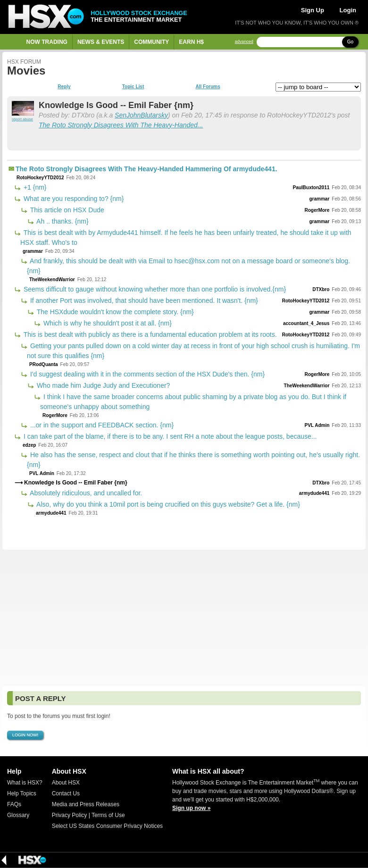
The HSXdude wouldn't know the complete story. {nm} (114, 312)
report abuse (22, 119)
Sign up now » (191, 808)
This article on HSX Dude (66, 210)
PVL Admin (317, 425)
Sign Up (313, 10)
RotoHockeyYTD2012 (40, 178)
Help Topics (22, 793)
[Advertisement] (184, 618)
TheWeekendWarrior (52, 280)
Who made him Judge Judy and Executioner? (102, 385)
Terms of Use (108, 815)
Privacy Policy (70, 815)
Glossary (18, 815)
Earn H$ (191, 42)
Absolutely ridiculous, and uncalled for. (85, 493)
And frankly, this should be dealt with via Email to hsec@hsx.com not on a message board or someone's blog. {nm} (188, 266)
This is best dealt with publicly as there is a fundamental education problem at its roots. (149, 334)
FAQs (14, 804)
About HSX (66, 783)
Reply (64, 87)
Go (350, 42)
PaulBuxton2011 (311, 188)
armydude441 (314, 493)
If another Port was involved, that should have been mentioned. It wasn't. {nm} (143, 300)
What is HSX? (25, 783)
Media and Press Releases (86, 804)
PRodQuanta (44, 364)
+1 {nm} (34, 187)
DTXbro (321, 289)
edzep (29, 445)
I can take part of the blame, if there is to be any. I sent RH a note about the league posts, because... (169, 436)
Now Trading (47, 42)
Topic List (133, 87)
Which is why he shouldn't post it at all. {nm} (107, 323)
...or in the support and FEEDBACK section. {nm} (101, 425)
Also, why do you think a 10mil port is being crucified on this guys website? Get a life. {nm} (167, 504)
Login (348, 10)
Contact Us (66, 793)
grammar (319, 199)
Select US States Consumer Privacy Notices (107, 826)
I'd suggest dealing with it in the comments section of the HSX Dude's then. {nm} (146, 374)
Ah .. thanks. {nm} (62, 221)
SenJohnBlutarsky (141, 115)
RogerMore (317, 210)
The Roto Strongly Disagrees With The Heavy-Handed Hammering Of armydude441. (146, 169)
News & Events (101, 42)
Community (151, 42)
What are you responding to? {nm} (73, 199)
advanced (244, 42)
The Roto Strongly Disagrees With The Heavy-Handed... (121, 125)
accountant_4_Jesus (306, 323)
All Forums (208, 87)
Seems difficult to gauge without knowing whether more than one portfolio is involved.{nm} (154, 289)
